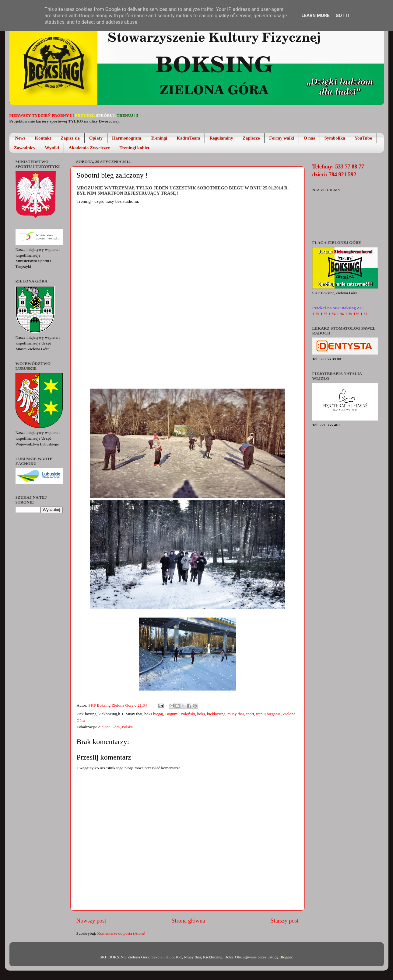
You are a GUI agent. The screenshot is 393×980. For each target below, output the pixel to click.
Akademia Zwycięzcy (89, 148)
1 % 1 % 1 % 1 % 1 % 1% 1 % (340, 314)
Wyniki (52, 148)
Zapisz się (70, 138)
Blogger (286, 957)
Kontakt (43, 138)
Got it (342, 16)
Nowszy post (91, 921)
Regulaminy (221, 138)
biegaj (158, 714)
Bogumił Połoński (180, 714)
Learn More (315, 16)
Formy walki (282, 138)
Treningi (159, 138)
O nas (309, 138)
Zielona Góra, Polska (115, 727)
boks (201, 714)
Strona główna (188, 921)
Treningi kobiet (135, 148)
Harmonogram (127, 138)
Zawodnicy (25, 148)
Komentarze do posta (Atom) (121, 933)
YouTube (363, 138)
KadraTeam (188, 138)
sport (250, 714)
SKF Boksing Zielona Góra (111, 705)
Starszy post (285, 921)
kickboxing (216, 714)
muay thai (236, 714)
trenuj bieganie (268, 714)
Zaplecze (251, 138)
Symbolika (335, 138)
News (20, 138)
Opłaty (96, 138)
